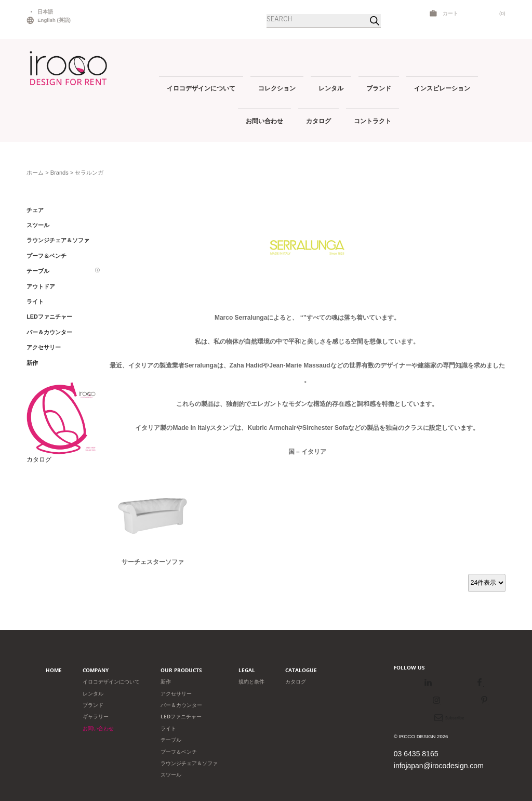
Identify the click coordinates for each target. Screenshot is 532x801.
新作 (166, 682)
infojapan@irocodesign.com (439, 766)
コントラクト (373, 121)
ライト (168, 728)
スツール (171, 775)
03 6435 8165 (416, 754)
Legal (247, 670)
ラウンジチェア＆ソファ (189, 763)
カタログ (318, 121)
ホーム (35, 173)
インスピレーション (442, 88)
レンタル (331, 88)
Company (96, 670)
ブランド (379, 88)
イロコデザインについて (201, 88)
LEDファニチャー (181, 717)
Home (54, 670)
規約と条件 (251, 682)
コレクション (277, 88)
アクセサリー (176, 694)
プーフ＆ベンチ (179, 752)
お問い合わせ (264, 121)
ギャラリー (96, 717)
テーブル (171, 740)
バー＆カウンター (181, 705)
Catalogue (301, 670)
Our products (181, 670)
